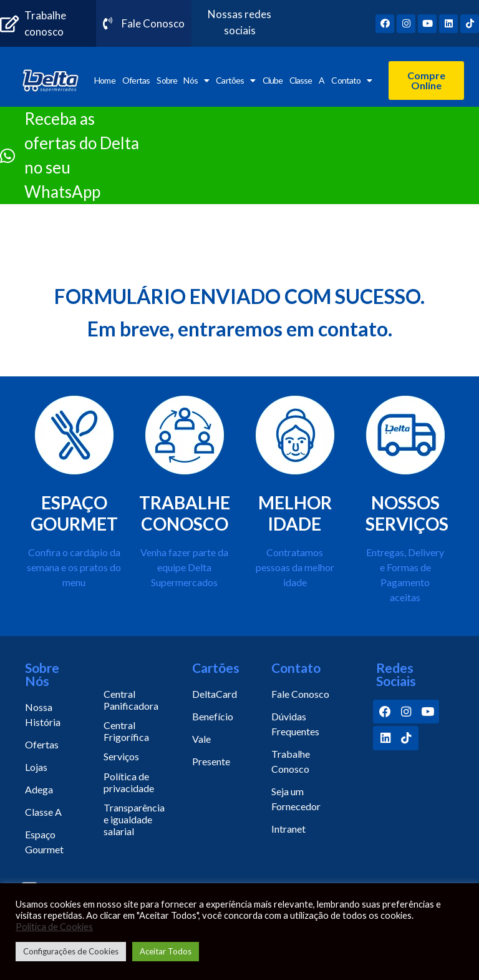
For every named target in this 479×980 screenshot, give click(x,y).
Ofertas (136, 80)
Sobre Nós (182, 81)
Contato (351, 81)
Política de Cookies (54, 927)
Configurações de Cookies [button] (71, 951)
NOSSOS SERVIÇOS (407, 513)
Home (104, 80)
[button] (426, 81)
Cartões (235, 81)
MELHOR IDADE (295, 513)
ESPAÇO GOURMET (74, 513)
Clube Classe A (293, 80)
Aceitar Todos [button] (166, 951)
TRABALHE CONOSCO (185, 513)
